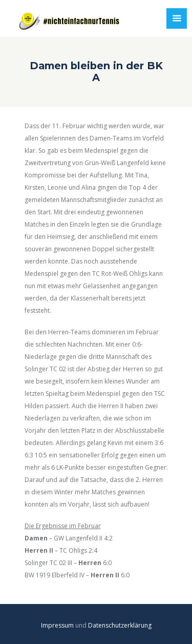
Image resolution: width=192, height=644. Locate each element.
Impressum (58, 625)
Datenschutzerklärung (120, 625)
